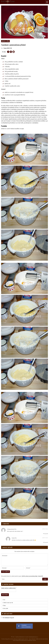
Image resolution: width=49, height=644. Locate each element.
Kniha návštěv (6, 608)
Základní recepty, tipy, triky (8, 603)
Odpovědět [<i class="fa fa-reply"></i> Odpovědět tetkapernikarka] (45, 534)
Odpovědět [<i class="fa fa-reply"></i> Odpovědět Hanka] (45, 542)
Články (4, 605)
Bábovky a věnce (5, 41)
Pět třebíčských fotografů (8, 618)
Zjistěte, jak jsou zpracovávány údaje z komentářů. (32, 576)
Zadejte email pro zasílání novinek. (9, 588)
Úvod (4, 600)
